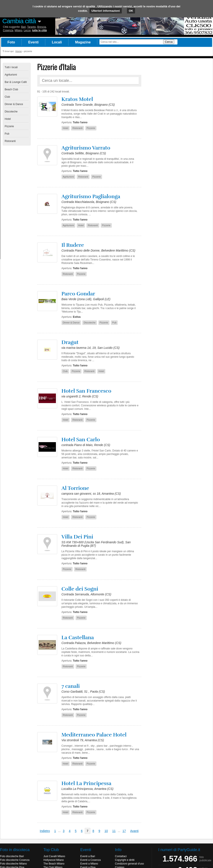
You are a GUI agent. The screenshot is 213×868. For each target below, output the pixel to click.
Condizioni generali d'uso (130, 864)
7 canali (71, 686)
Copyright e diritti (125, 860)
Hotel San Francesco (86, 391)
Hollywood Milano (54, 860)
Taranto (31, 27)
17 (124, 831)
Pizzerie (9, 126)
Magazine (83, 42)
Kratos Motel (77, 99)
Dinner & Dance (14, 104)
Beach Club (11, 89)
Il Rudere (73, 245)
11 (114, 831)
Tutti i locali (11, 67)
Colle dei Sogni (80, 589)
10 (106, 831)
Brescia (42, 27)
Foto (11, 42)
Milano (19, 30)
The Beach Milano (54, 864)
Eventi (33, 42)
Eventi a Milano (89, 864)
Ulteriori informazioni (106, 11)
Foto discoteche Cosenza (15, 860)
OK (131, 11)
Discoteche (11, 112)
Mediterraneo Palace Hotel (94, 735)
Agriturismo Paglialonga (91, 196)
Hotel (8, 119)
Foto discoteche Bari (12, 856)
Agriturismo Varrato (86, 148)
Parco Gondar (78, 294)
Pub (7, 134)
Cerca (169, 42)
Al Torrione (75, 488)
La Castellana (78, 637)
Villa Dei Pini (77, 537)
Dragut (70, 342)
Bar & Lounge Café (16, 82)
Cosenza (8, 30)
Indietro (45, 831)
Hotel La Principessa (86, 783)
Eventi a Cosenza (91, 860)
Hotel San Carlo (81, 440)
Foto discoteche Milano (14, 864)
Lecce (27, 30)
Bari (24, 27)
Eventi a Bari (88, 856)
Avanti (134, 831)
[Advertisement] (178, 128)
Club (7, 97)
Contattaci (121, 856)
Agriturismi (11, 75)
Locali (57, 42)
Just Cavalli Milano (54, 856)
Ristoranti (10, 141)
